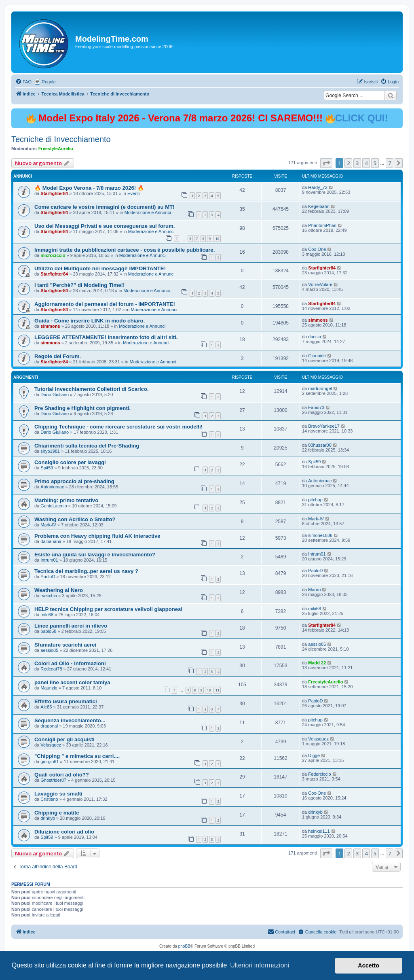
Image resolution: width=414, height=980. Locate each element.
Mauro (314, 590)
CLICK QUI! (362, 118)
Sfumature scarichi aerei (65, 645)
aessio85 (49, 650)
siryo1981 (50, 451)
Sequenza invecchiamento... (70, 720)
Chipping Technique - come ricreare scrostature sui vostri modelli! (118, 427)
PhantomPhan (322, 225)
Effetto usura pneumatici (66, 701)
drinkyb (48, 818)
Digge (314, 755)
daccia (315, 337)
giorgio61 (50, 762)
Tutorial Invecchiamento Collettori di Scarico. (92, 389)
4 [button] (366, 163)
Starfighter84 (54, 193)
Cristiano (49, 799)
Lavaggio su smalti (58, 794)
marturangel (320, 388)
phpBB (184, 946)
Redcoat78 (51, 669)
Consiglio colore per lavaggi (70, 462)
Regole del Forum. (58, 356)
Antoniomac (52, 487)
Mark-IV (48, 525)
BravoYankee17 (324, 426)
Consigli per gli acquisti (64, 739)
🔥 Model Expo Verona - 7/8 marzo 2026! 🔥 (89, 188)
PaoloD (48, 577)
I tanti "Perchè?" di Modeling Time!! (79, 285)
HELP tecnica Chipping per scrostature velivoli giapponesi (108, 609)
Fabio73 (316, 407)
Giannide (317, 356)
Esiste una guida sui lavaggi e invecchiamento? (95, 555)
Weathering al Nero (59, 590)
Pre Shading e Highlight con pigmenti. (82, 408)
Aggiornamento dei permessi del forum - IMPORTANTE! (105, 304)
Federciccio (319, 774)
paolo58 (48, 631)
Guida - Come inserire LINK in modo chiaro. (90, 321)
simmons (50, 326)
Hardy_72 (318, 187)
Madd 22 (317, 663)
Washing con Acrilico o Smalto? (75, 519)
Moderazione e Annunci (148, 212)
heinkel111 (319, 831)
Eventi (134, 193)
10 (217, 239)
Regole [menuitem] (49, 82)
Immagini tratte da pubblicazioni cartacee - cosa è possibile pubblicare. (125, 250)
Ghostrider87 (53, 780)
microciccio (53, 255)
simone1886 (320, 535)
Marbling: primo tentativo (66, 500)
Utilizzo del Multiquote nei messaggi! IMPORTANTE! (100, 268)
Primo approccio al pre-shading (74, 481)
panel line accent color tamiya (72, 682)
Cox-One (317, 249)
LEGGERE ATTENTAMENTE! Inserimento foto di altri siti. (106, 337)
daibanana (51, 541)
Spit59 (47, 468)
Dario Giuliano (55, 395)
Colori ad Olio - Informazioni (70, 663)
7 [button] (390, 163)
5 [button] (375, 163)
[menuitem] (23, 82)
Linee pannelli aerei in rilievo (71, 626)
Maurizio (49, 688)
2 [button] (348, 163)
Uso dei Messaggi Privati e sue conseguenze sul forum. (105, 226)
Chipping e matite (57, 813)
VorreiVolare (320, 284)
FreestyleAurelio (56, 148)
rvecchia (49, 596)
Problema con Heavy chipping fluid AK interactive (97, 536)
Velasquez (51, 745)
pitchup (315, 500)
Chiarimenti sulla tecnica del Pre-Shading (87, 446)
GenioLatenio (54, 506)
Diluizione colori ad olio (64, 832)
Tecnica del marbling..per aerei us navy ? (86, 571)
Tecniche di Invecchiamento (61, 139)
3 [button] (357, 163)
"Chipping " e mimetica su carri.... (77, 756)
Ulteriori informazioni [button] (260, 965)
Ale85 (46, 707)
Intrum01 (49, 560)
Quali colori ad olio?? (62, 775)
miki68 (47, 615)
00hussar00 (320, 445)
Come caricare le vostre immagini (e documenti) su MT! (105, 207)
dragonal (49, 726)
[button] (326, 163)
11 (217, 690)
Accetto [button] (369, 965)
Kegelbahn (319, 206)
